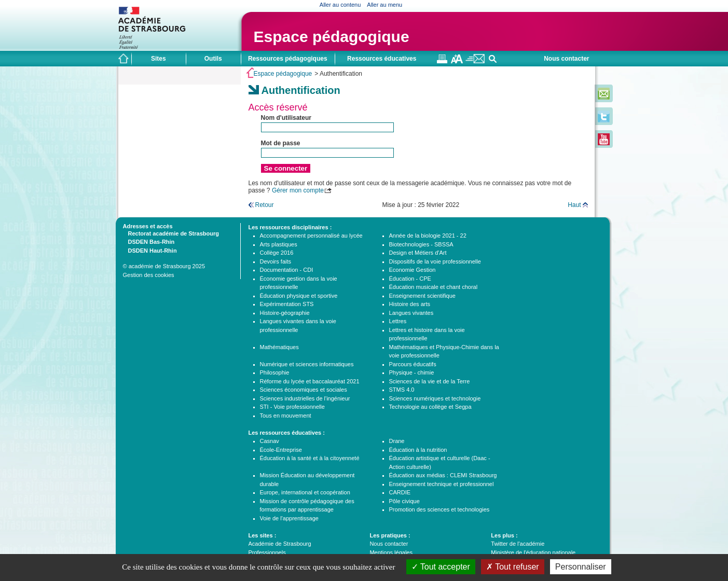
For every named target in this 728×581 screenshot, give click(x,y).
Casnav (270, 441)
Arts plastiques (279, 244)
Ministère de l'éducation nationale (533, 552)
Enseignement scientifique (422, 296)
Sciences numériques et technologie (435, 398)
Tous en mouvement (286, 416)
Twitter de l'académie (518, 544)
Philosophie (275, 372)
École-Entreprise (281, 450)
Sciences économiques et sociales (304, 390)
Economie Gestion (413, 270)
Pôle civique (404, 501)
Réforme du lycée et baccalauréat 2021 (310, 381)
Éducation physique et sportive (299, 296)
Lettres (398, 321)
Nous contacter (566, 59)
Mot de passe (281, 143)
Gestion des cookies (149, 275)
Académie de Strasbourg (280, 544)
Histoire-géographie (285, 313)
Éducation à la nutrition (418, 450)
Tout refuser (513, 567)
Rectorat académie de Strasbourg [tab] (171, 233)
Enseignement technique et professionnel (442, 484)
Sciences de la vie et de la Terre (430, 381)
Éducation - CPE (410, 279)
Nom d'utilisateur (286, 118)
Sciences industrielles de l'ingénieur (305, 398)
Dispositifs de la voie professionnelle (435, 261)
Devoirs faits (276, 261)
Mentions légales (391, 552)
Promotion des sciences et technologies (439, 509)
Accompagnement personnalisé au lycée (311, 236)
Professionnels (267, 552)
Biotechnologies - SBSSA (421, 244)
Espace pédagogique (332, 37)
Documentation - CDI (287, 270)
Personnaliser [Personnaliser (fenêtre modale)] (581, 567)
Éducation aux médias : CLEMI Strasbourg (443, 475)
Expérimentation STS (287, 304)
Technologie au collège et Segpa (430, 407)
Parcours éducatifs (413, 364)
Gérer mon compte (298, 190)
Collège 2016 (277, 253)
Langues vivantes (411, 313)
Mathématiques (279, 347)
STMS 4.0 (402, 390)
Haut (574, 205)
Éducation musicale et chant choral (434, 287)
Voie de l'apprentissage (289, 518)
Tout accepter (441, 567)
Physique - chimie (412, 372)
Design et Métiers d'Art (418, 253)
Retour (265, 205)
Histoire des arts (410, 304)
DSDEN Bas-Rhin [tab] (149, 241)
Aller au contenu (340, 5)
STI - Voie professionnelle (292, 407)
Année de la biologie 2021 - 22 (428, 236)
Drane (397, 441)
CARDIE (400, 492)
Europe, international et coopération (305, 492)
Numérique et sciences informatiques (307, 364)
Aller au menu (384, 5)
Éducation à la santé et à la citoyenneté (310, 458)
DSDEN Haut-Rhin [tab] (150, 250)
